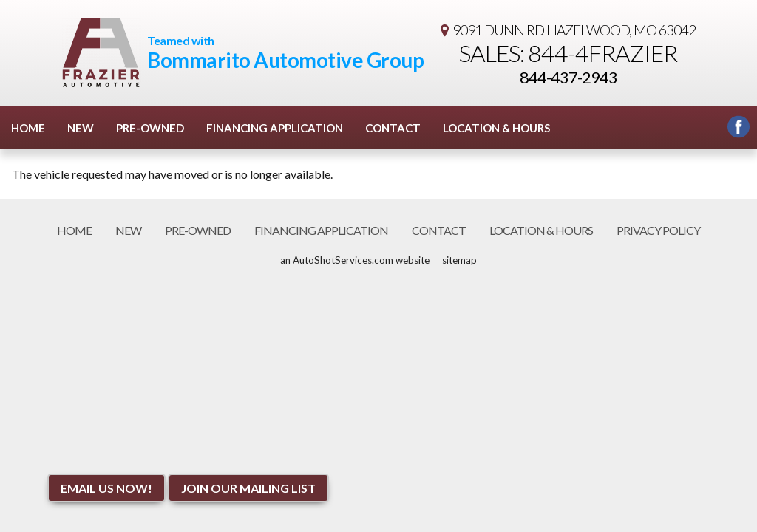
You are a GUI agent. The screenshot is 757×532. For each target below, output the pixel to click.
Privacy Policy (658, 230)
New (81, 128)
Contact (393, 128)
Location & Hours (496, 128)
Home (28, 128)
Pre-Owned (150, 128)
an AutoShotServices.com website (355, 260)
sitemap (459, 260)
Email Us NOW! (106, 488)
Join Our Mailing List (248, 488)
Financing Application (275, 128)
